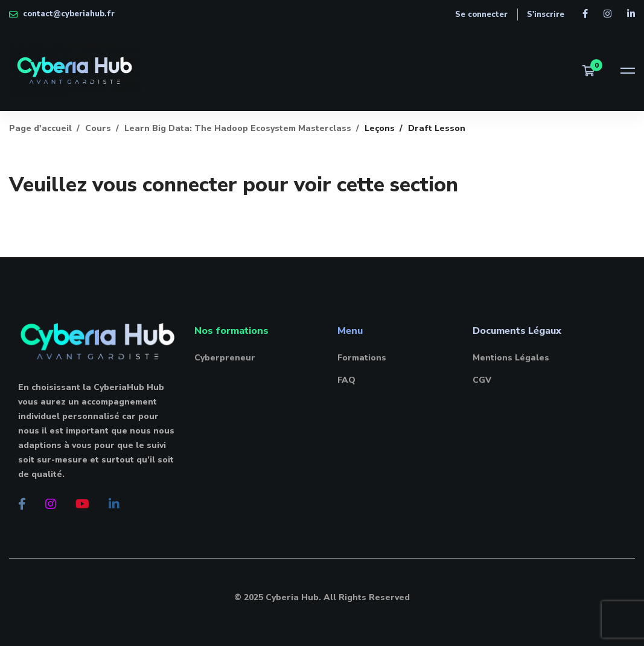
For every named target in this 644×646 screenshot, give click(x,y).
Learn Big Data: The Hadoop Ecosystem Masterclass (238, 128)
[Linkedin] (114, 504)
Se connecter (481, 14)
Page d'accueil (40, 128)
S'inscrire (546, 14)
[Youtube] (82, 504)
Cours (98, 128)
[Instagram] (51, 504)
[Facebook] (22, 504)
